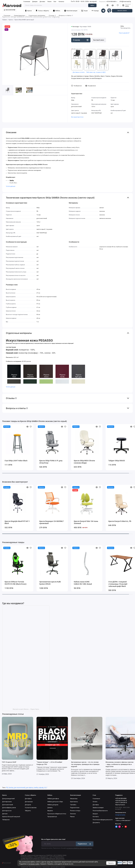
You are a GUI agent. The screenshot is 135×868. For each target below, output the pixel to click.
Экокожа (73, 814)
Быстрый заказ (99, 40)
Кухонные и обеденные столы (57, 814)
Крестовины (74, 802)
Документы (96, 823)
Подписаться (85, 844)
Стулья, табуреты (42, 11)
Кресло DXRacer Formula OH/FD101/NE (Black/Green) (16, 583)
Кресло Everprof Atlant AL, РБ (120, 521)
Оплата (49, 2)
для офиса (29, 788)
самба (36, 788)
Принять (111, 863)
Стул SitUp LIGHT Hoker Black (16, 461)
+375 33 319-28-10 (121, 801)
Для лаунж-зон (7, 811)
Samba (11, 788)
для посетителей (20, 788)
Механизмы (74, 799)
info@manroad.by (125, 2)
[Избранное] (118, 5)
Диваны (50, 808)
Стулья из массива (31, 808)
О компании (27, 2)
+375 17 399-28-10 (121, 803)
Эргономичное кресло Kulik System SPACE (50, 583)
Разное (72, 817)
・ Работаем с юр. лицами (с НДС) (95, 72)
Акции (84, 11)
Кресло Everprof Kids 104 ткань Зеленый (86, 522)
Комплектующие (71, 11)
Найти (92, 5)
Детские (5, 814)
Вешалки (50, 811)
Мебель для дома (53, 805)
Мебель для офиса (53, 799)
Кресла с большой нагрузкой (11, 817)
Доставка (42, 2)
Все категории (10, 10)
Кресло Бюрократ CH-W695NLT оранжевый (51, 522)
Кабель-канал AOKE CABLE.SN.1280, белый (83, 583)
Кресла (28, 11)
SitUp (122, 26)
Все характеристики (77, 117)
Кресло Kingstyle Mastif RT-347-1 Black (17, 522)
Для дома (28, 805)
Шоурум (95, 814)
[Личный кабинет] (108, 5)
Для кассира (29, 802)
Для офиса (28, 799)
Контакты (61, 2)
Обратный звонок (120, 805)
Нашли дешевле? (124, 33)
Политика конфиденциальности (103, 820)
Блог (55, 2)
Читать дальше (11, 186)
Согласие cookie (34, 864)
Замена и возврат (98, 808)
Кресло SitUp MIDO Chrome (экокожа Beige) (84, 462)
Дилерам (35, 2)
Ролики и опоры (75, 811)
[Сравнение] (113, 5)
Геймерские (6, 820)
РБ (7, 788)
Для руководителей (8, 799)
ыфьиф (41, 788)
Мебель (57, 11)
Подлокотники (75, 808)
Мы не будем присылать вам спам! (53, 839)
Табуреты (28, 811)
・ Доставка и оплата (78, 72)
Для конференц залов (9, 808)
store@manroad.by (120, 815)
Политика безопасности (100, 811)
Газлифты (73, 805)
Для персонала (7, 802)
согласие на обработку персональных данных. (79, 848)
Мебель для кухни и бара (55, 802)
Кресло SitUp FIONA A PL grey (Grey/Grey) (51, 462)
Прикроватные (52, 817)
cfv (45, 788)
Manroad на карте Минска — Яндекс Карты (26, 709)
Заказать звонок (122, 11)
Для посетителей (8, 805)
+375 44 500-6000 (108, 2)
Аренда (95, 11)
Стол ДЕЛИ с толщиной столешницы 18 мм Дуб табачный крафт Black (118, 584)
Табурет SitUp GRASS (117, 461)
